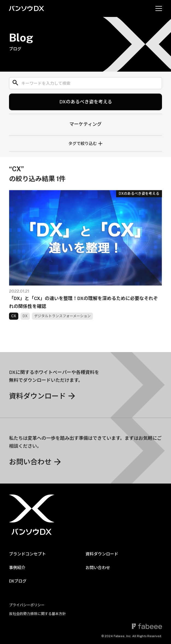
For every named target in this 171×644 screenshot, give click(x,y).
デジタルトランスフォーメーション (62, 320)
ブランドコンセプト (27, 554)
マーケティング (85, 125)
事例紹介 (17, 568)
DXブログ (18, 581)
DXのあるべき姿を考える (86, 103)
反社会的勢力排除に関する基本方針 (37, 614)
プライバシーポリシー (27, 605)
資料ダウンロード (102, 554)
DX (25, 320)
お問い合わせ (98, 568)
